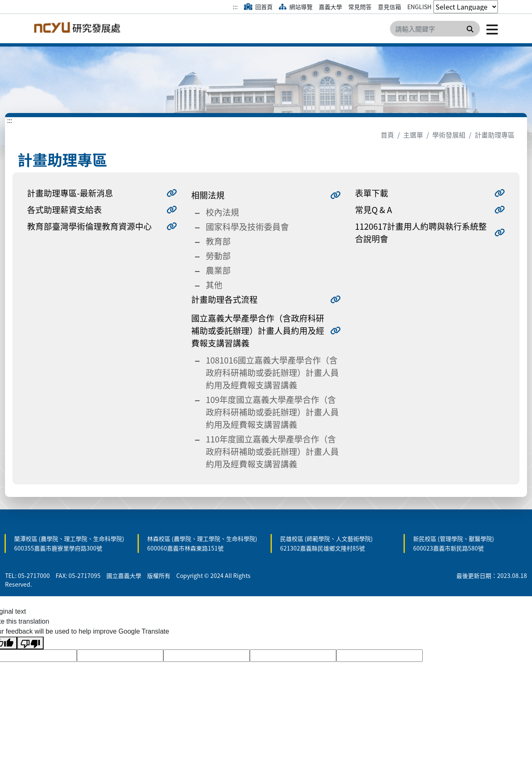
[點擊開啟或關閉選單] (489, 29)
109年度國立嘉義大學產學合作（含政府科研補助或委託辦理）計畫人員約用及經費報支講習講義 (272, 412)
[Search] (435, 29)
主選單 (413, 135)
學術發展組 (449, 135)
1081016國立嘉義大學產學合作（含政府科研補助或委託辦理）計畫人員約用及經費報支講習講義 (272, 372)
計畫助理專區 (495, 135)
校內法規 (222, 212)
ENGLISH (419, 7)
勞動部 (218, 256)
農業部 (218, 270)
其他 (214, 285)
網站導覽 (296, 7)
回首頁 (258, 7)
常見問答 (360, 7)
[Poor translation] (30, 643)
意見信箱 (389, 7)
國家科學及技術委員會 (247, 227)
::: (235, 7)
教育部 (218, 241)
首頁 (387, 135)
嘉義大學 (330, 7)
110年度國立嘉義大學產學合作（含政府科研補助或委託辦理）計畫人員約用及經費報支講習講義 (272, 451)
